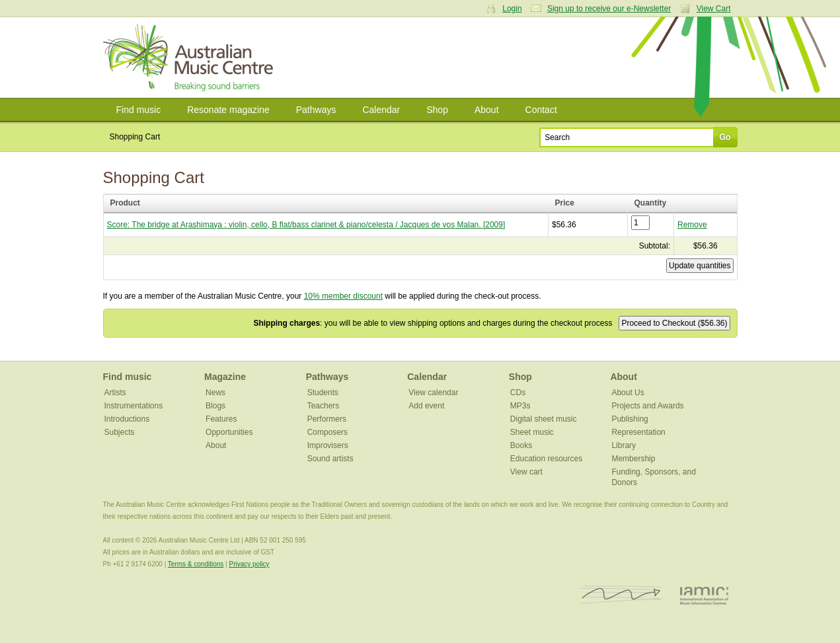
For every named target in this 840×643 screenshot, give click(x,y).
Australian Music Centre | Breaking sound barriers (191, 57)
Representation (638, 432)
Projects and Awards (647, 406)
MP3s (520, 406)
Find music (139, 110)
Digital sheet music (544, 419)
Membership (633, 459)
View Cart (714, 9)
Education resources (546, 459)
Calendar (381, 110)
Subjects (120, 432)
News (215, 393)
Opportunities (229, 432)
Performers (327, 419)
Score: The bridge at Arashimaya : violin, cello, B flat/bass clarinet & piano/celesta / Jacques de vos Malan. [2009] (306, 225)
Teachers (324, 406)
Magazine (225, 377)
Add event (426, 406)
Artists (115, 393)
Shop (437, 110)
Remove (692, 225)
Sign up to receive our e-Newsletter (609, 9)
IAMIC (704, 595)
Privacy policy (249, 564)
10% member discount (343, 296)
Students (323, 393)
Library (624, 445)
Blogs (215, 406)
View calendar (433, 393)
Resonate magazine (228, 110)
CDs (518, 393)
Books (521, 445)
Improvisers (328, 445)
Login (512, 9)
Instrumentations (134, 406)
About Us (628, 393)
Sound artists (330, 459)
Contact (541, 110)
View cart (526, 472)
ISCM (621, 595)
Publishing (630, 419)
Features (221, 419)
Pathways (316, 110)
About (487, 110)
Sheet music (532, 432)
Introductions (127, 419)
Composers (327, 432)
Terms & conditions (196, 564)
